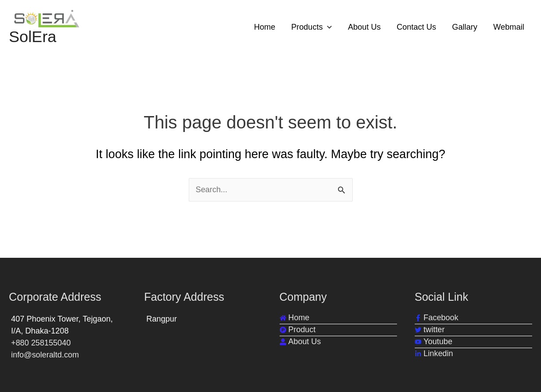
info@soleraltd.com (45, 355)
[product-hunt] (298, 330)
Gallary (465, 27)
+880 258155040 (41, 343)
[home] (295, 318)
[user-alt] (300, 342)
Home (265, 27)
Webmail (509, 27)
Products (311, 27)
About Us (364, 27)
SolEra (33, 37)
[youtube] (434, 342)
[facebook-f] (437, 318)
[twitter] (430, 330)
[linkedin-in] (434, 354)
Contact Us (416, 27)
